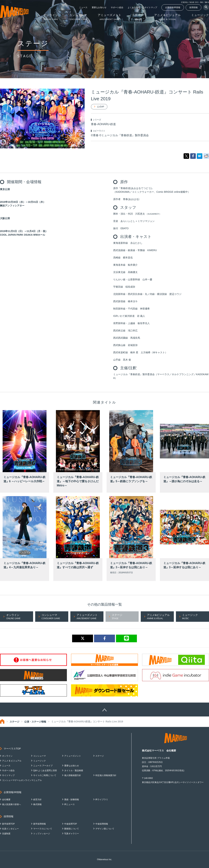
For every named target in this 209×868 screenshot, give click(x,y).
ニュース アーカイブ (43, 766)
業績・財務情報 (72, 800)
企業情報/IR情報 (173, 7)
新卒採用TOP (8, 824)
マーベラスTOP (12, 749)
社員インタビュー (10, 829)
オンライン (7, 756)
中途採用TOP (71, 824)
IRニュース (69, 804)
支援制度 (6, 834)
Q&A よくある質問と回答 (45, 771)
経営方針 (37, 800)
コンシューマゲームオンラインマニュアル (22, 780)
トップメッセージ (42, 834)
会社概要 (6, 800)
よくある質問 (134, 7)
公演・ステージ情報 (35, 722)
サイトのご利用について (45, 775)
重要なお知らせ (99, 7)
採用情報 (193, 7)
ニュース (83, 7)
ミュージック (40, 761)
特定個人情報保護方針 (106, 775)
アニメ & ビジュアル (12, 761)
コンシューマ (40, 756)
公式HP (101, 107)
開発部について (72, 829)
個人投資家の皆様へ (11, 804)
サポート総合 (117, 7)
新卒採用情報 (40, 824)
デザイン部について (105, 829)
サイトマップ (151, 7)
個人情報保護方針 (73, 775)
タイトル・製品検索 (74, 771)
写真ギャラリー (72, 834)
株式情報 (37, 804)
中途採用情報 (102, 824)
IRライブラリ (102, 800)
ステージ (14, 722)
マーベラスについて (43, 829)
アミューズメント (73, 756)
